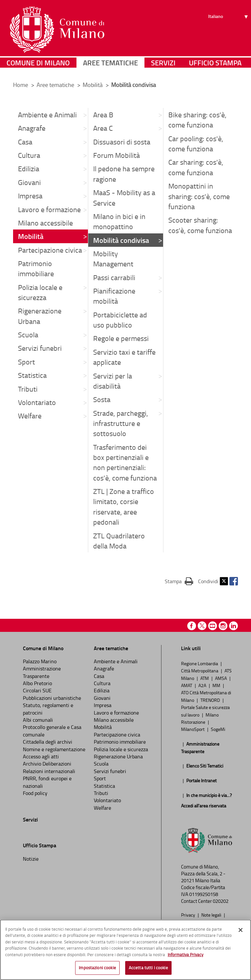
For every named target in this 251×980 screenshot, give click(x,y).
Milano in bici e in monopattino (119, 221)
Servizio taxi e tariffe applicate (124, 357)
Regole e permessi (121, 338)
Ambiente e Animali (47, 115)
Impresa (30, 196)
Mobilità (93, 85)
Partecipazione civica (50, 250)
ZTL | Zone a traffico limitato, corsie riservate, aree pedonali (124, 507)
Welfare (30, 416)
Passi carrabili (114, 277)
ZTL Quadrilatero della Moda (119, 541)
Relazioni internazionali (49, 771)
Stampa (179, 581)
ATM (205, 678)
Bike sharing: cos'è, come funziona (197, 120)
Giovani (29, 182)
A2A (203, 685)
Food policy (35, 793)
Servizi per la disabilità (113, 381)
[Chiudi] (241, 931)
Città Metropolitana (200, 670)
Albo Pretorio (37, 683)
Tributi (28, 389)
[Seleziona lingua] (229, 30)
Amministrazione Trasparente (42, 672)
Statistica (32, 375)
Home (21, 85)
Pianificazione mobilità (114, 296)
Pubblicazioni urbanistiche (52, 698)
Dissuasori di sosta (122, 142)
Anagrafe (32, 128)
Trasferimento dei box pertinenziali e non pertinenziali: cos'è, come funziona (125, 462)
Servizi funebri (40, 348)
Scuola (28, 335)
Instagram (223, 626)
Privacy (189, 915)
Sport (26, 362)
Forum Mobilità (117, 155)
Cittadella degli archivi (48, 742)
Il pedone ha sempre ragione (124, 174)
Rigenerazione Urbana (40, 316)
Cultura (29, 155)
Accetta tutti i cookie (148, 969)
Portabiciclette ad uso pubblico (120, 320)
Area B (103, 115)
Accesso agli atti (41, 756)
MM (217, 685)
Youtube (213, 626)
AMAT (187, 685)
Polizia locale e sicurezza (40, 292)
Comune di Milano (38, 67)
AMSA (221, 678)
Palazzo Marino (40, 661)
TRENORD (211, 700)
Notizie (31, 859)
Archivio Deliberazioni (47, 764)
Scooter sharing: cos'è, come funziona (200, 225)
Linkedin (234, 626)
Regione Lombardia (200, 663)
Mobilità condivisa (121, 240)
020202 (221, 901)
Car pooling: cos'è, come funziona (196, 144)
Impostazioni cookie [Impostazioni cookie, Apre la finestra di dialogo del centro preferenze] (97, 969)
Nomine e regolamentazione (54, 749)
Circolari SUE (37, 690)
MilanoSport (193, 729)
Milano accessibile (45, 223)
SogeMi (218, 729)
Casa (25, 142)
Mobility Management (113, 259)
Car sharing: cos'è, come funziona (196, 167)
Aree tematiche (110, 67)
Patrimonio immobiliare (36, 268)
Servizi (163, 67)
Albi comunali (38, 720)
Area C (103, 128)
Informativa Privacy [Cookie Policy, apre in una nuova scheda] (185, 955)
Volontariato (37, 402)
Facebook (234, 581)
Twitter (224, 581)
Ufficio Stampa (215, 67)
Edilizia (29, 169)
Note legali (212, 915)
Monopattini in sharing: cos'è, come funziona (199, 196)
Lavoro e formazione (49, 209)
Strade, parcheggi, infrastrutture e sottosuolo (121, 423)
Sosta (102, 399)
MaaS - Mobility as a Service (124, 197)
